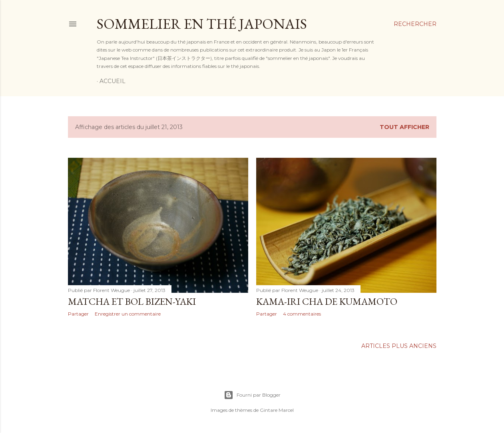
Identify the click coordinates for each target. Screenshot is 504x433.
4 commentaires (302, 314)
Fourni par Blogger (252, 395)
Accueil (113, 81)
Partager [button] (78, 314)
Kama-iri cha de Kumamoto (327, 301)
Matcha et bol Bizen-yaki (132, 301)
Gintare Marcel (277, 410)
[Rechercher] (415, 24)
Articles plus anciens (399, 346)
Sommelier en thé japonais (202, 24)
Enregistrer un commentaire (128, 314)
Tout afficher (404, 127)
